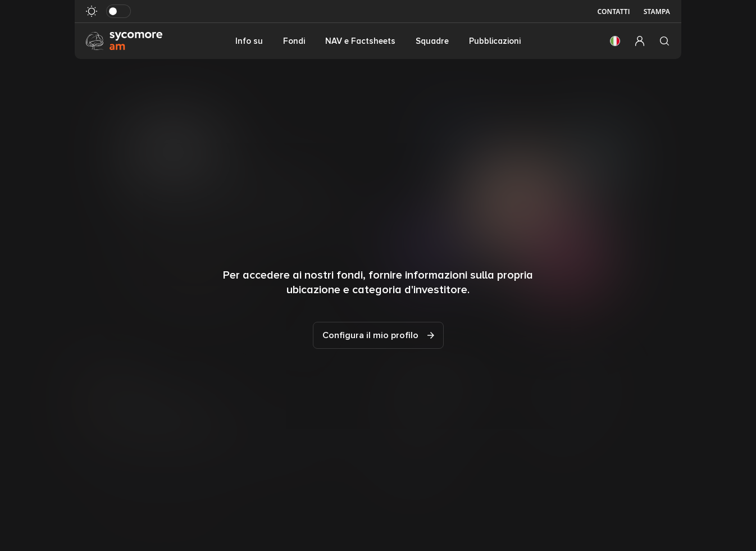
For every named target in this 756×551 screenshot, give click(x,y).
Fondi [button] (294, 41)
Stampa (657, 12)
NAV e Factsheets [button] (360, 41)
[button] (615, 41)
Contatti (613, 12)
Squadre (432, 41)
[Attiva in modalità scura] (119, 11)
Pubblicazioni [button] (495, 41)
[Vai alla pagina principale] (124, 40)
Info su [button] (249, 41)
